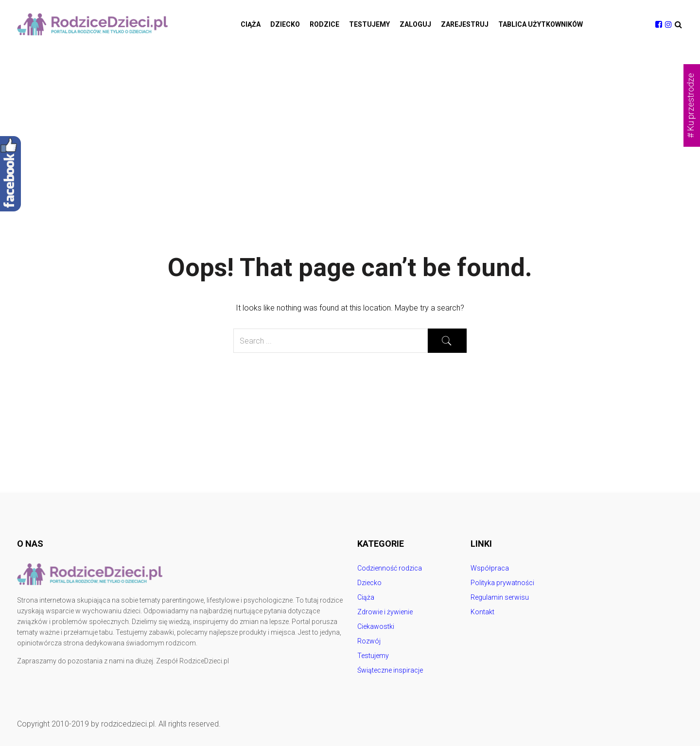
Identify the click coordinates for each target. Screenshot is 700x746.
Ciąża (251, 24)
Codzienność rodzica (390, 568)
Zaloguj (415, 24)
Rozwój (369, 641)
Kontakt (482, 612)
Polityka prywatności (502, 583)
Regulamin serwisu (500, 597)
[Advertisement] (350, 121)
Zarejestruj (465, 24)
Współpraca (490, 568)
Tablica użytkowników (541, 24)
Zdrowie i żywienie (385, 612)
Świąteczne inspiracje (390, 670)
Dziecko (285, 24)
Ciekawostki (376, 626)
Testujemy (369, 24)
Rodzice (324, 24)
